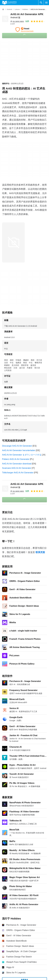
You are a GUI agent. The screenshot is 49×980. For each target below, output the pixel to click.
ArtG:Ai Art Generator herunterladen (19, 450)
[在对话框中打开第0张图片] (13, 242)
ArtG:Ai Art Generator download (17, 464)
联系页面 (40, 552)
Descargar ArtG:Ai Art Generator (17, 446)
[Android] (9, 9)
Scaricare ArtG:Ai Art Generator (17, 468)
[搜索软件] (41, 3)
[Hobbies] (25, 9)
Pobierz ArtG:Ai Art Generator (16, 459)
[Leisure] (17, 9)
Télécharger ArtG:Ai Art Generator (18, 473)
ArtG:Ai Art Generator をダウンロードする (22, 455)
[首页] (3, 9)
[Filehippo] (9, 3)
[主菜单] (46, 3)
